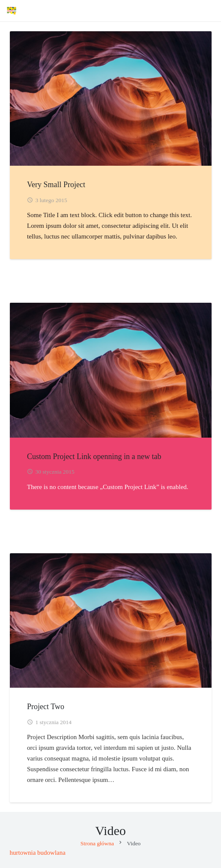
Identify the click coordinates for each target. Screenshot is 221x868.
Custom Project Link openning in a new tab (94, 456)
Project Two (46, 706)
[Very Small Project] (111, 98)
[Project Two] (111, 620)
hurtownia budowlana (38, 853)
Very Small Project (56, 185)
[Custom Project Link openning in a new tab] (111, 370)
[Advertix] (12, 11)
